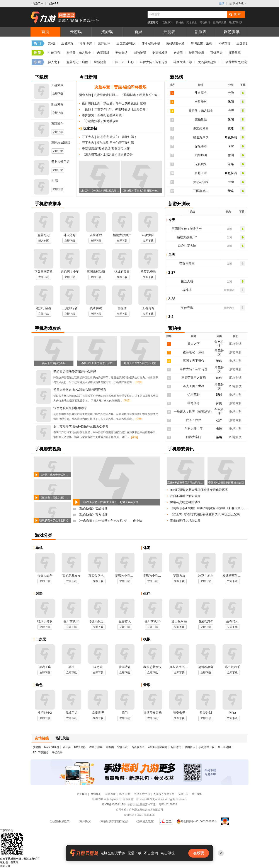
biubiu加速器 (52, 747)
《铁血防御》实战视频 (92, 509)
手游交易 (57, 752)
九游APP (53, 3)
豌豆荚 (67, 747)
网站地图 (96, 794)
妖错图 (178, 53)
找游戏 (107, 32)
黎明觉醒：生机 (201, 43)
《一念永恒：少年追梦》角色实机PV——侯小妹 (110, 521)
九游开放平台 (142, 794)
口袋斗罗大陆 (187, 246)
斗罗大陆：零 (183, 62)
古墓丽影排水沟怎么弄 (185, 520)
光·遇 (51, 43)
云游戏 (76, 32)
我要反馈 (5, 866)
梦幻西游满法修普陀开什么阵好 (75, 371)
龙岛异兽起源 (207, 62)
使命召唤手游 (151, 43)
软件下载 (122, 747)
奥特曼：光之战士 (186, 22)
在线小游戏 (96, 747)
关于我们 (82, 794)
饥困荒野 (194, 395)
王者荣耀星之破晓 (235, 62)
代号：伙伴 (194, 420)
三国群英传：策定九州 (187, 229)
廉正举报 (197, 794)
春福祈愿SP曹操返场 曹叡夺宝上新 (106, 149)
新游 (138, 32)
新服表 (201, 32)
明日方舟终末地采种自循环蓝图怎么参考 (81, 426)
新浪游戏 (176, 747)
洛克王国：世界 (194, 386)
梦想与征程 (201, 182)
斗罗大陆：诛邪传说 (154, 62)
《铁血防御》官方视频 (92, 515)
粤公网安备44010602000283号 (197, 821)
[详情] (139, 382)
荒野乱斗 (104, 43)
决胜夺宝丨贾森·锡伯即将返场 (120, 87)
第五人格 (187, 281)
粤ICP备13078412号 (114, 804)
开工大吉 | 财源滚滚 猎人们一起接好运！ (110, 137)
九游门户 (38, 3)
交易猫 (37, 747)
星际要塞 (100, 62)
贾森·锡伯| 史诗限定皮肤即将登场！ (100, 95)
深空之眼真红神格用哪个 (70, 408)
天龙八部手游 (60, 162)
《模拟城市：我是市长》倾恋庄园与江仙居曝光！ (141, 95)
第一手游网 (224, 747)
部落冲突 (86, 43)
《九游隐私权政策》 (60, 821)
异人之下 (54, 62)
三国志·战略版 (126, 43)
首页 (45, 32)
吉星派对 (168, 22)
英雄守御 (187, 308)
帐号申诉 (125, 794)
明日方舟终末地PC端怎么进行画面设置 (80, 390)
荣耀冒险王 (187, 264)
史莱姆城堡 (219, 22)
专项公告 (183, 794)
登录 (222, 3)
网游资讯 (232, 32)
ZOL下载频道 (41, 752)
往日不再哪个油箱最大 (185, 496)
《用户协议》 (85, 821)
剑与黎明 (140, 53)
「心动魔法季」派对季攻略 (100, 121)
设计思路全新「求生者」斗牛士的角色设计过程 (114, 103)
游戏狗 (110, 747)
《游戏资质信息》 (145, 821)
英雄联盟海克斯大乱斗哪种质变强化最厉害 (199, 490)
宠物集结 (205, 22)
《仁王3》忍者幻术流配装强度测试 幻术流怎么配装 (205, 514)
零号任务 (194, 403)
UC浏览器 (80, 747)
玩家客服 (111, 794)
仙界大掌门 (194, 437)
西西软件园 (138, 747)
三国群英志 (201, 191)
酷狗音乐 (190, 747)
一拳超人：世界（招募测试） (194, 411)
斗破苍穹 (54, 53)
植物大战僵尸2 (187, 237)
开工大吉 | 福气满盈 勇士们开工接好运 (108, 143)
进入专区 (44, 241)
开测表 (169, 32)
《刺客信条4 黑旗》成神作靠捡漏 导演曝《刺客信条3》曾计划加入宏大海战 (210, 508)
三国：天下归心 (123, 62)
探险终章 (235, 53)
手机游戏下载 (206, 747)
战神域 (187, 290)
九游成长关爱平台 (164, 794)
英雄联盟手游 (175, 43)
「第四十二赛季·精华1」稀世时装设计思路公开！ (115, 109)
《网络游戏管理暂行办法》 (114, 821)
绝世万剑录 (236, 22)
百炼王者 (216, 53)
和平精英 (224, 43)
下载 (7, 830)
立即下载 (58, 94)
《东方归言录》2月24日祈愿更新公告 (107, 154)
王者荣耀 (67, 43)
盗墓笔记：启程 (77, 62)
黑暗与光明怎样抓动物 (185, 502)
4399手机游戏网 (157, 747)
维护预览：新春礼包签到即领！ (103, 115)
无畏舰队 (201, 164)
